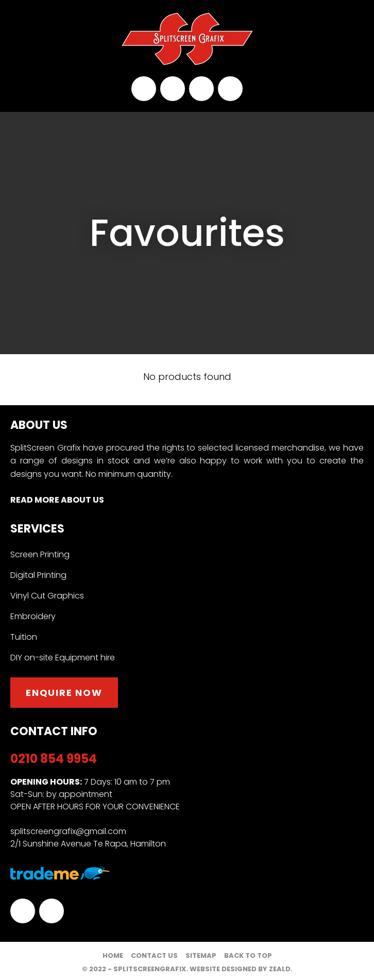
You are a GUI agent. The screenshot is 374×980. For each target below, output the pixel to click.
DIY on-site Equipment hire (63, 658)
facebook (201, 89)
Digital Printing (38, 575)
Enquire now (64, 693)
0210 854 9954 (144, 89)
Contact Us (154, 956)
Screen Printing (40, 555)
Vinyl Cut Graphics (47, 596)
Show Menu (16, 39)
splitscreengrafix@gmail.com (173, 89)
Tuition (24, 637)
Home (113, 956)
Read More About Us (57, 500)
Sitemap (201, 956)
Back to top (248, 956)
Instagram (230, 89)
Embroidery (33, 617)
